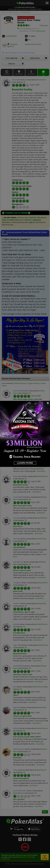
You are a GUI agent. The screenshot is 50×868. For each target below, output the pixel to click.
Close (48, 403)
